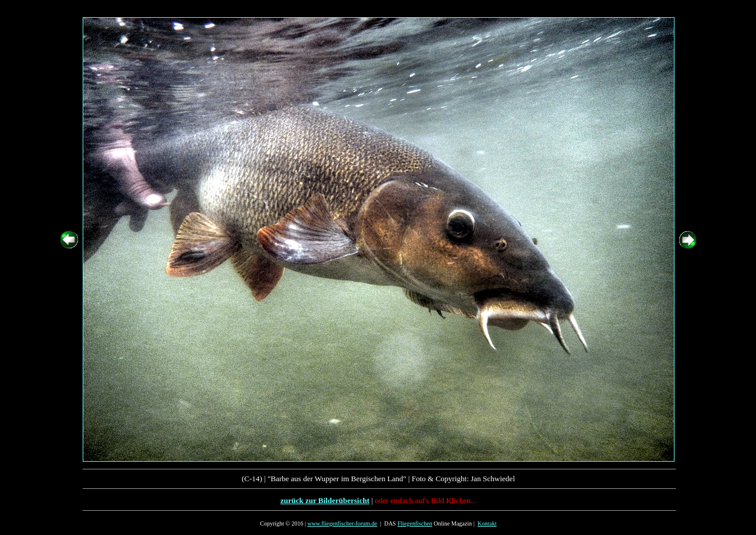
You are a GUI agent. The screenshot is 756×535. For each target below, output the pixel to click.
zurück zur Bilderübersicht (325, 500)
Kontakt (487, 523)
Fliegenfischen (415, 523)
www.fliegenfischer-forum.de (342, 523)
